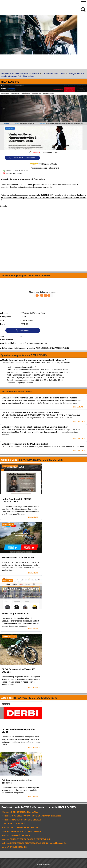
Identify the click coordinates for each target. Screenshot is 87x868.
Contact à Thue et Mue (20, 812)
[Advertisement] (25, 51)
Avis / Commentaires (7, 338)
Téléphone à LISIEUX (22, 820)
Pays (2, 324)
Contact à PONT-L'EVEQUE (26, 839)
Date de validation (8, 343)
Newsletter (47, 864)
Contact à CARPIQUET (17, 835)
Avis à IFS (14, 847)
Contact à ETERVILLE (20, 828)
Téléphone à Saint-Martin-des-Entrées (32, 816)
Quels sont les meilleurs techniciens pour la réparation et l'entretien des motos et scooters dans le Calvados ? (44, 198)
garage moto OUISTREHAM (41, 195)
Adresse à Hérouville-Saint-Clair (35, 843)
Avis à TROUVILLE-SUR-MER (22, 831)
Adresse (4, 313)
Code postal (6, 317)
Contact (39, 864)
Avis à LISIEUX (14, 824)
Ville (2, 320)
